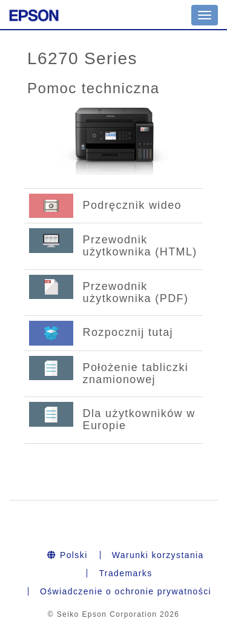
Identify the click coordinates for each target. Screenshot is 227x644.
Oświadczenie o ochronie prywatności (126, 591)
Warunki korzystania (158, 555)
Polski (67, 555)
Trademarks (125, 573)
